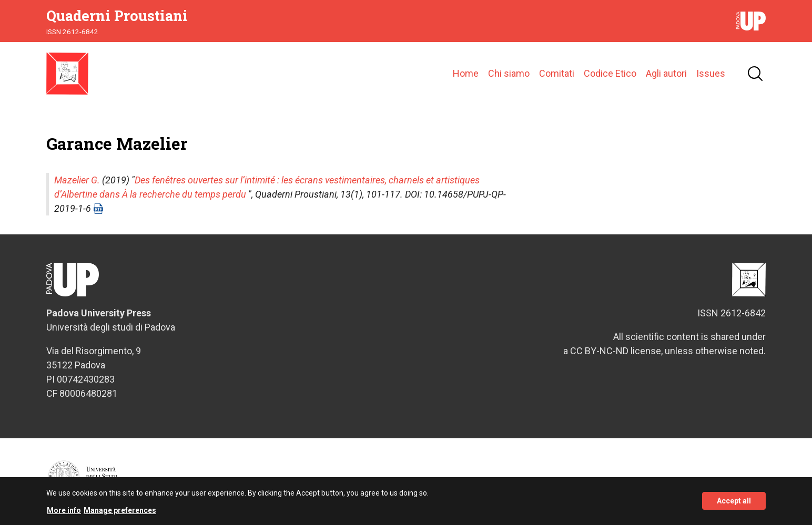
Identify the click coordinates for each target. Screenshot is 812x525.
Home (466, 73)
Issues (711, 73)
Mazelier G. (77, 180)
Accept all (734, 505)
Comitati (557, 73)
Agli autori (666, 73)
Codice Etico (610, 73)
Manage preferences (120, 514)
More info (64, 514)
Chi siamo (509, 73)
